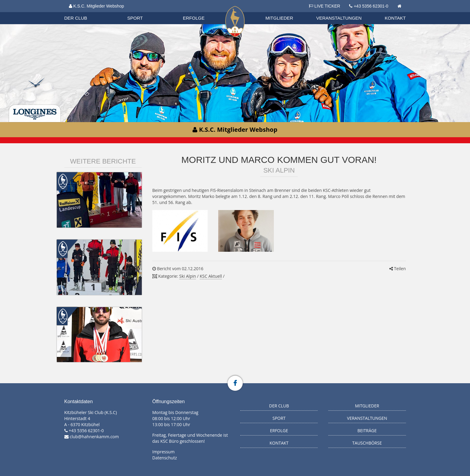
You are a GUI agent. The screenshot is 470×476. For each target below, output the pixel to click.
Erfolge (194, 18)
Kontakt (395, 18)
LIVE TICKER (324, 6)
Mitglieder (279, 18)
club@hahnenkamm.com (94, 437)
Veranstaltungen (339, 18)
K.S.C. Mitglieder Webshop (97, 6)
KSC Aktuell (211, 276)
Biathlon (81, 12)
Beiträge (367, 431)
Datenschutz (165, 458)
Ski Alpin (188, 276)
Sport (135, 18)
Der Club (76, 18)
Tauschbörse (367, 443)
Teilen (398, 269)
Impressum (164, 452)
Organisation (82, 12)
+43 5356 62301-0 (371, 6)
